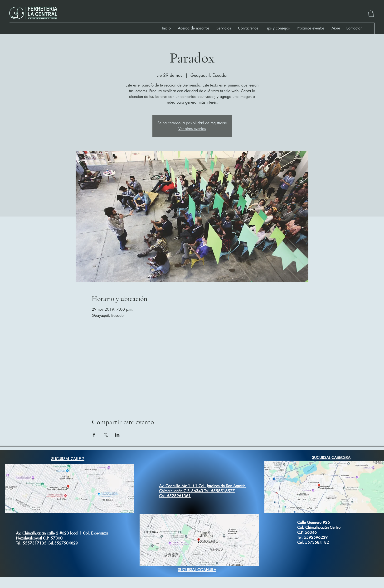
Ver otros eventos (192, 129)
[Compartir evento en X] (106, 435)
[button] (371, 13)
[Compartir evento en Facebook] (94, 435)
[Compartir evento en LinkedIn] (117, 435)
